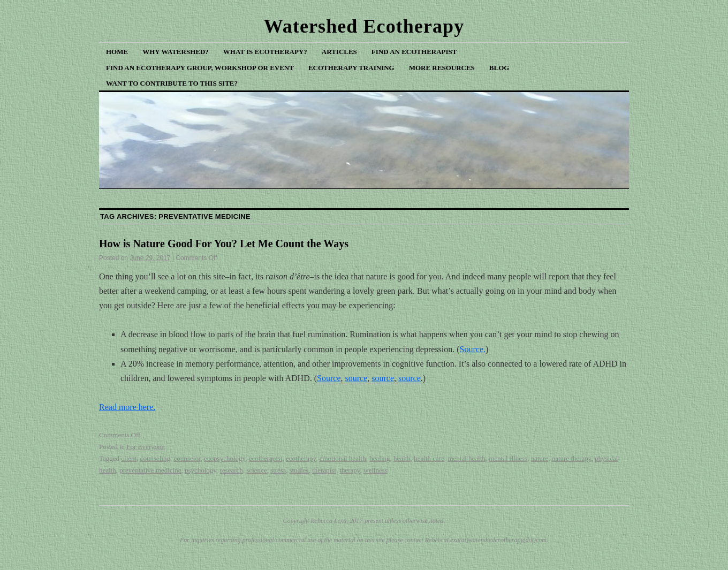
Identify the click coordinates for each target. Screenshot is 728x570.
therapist (324, 470)
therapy (350, 470)
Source (329, 378)
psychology (200, 470)
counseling (155, 458)
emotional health (343, 458)
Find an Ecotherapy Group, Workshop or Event (200, 68)
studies (299, 470)
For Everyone (145, 447)
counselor (187, 458)
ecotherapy (301, 458)
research (232, 470)
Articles (339, 52)
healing (380, 458)
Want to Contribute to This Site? (172, 83)
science (256, 470)
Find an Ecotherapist (414, 52)
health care (429, 458)
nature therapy (572, 458)
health (402, 458)
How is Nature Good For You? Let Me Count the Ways (224, 244)
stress (278, 470)
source (356, 378)
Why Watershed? (176, 52)
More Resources (442, 68)
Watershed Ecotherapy (364, 26)
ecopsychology (225, 458)
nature (540, 458)
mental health (466, 458)
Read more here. (127, 407)
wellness (376, 470)
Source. (473, 349)
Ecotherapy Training (351, 68)
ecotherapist (266, 458)
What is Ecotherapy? (265, 52)
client (129, 458)
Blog (499, 68)
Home (117, 52)
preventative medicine (150, 470)
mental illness (508, 458)
